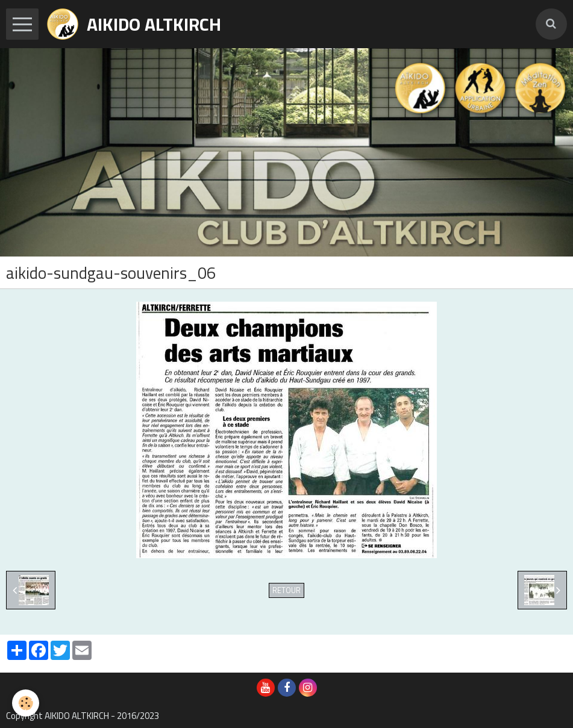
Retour (286, 590)
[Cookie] (26, 703)
